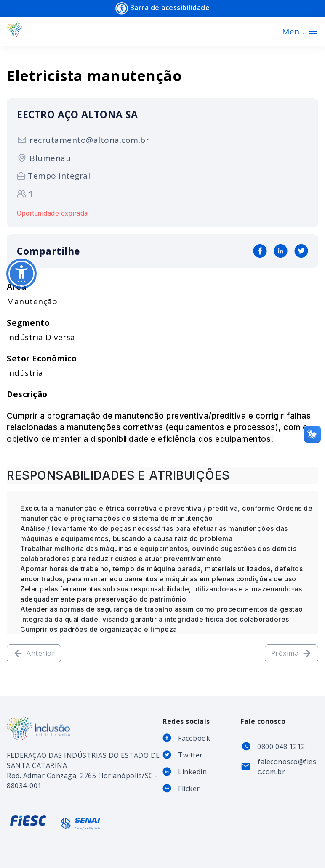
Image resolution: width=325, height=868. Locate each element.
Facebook (194, 738)
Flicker (189, 789)
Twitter (190, 755)
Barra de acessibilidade (162, 8)
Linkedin (192, 772)
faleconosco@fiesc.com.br (287, 767)
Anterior (34, 653)
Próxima (292, 653)
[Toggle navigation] (300, 32)
